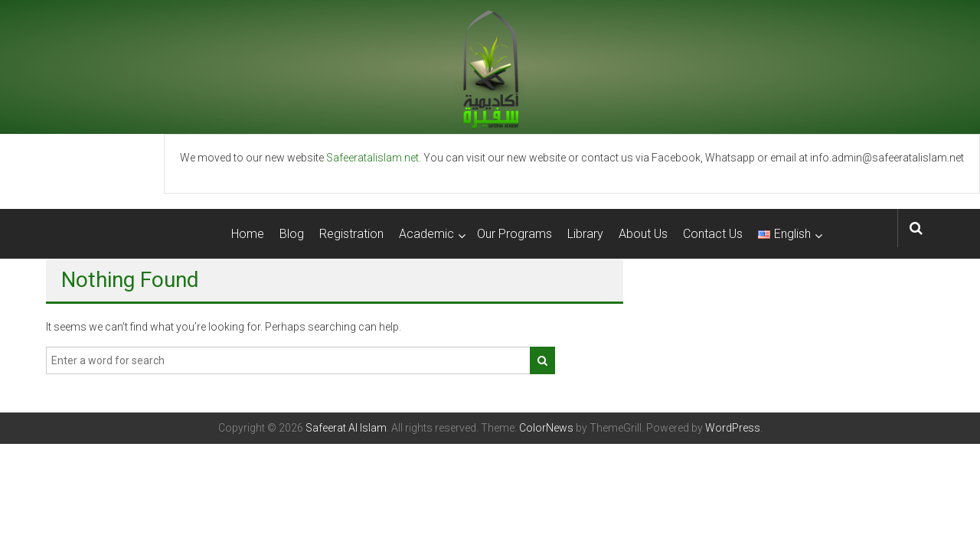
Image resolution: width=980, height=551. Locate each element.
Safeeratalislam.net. (374, 158)
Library (585, 234)
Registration (351, 234)
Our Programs (514, 234)
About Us (643, 234)
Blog (292, 234)
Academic (426, 234)
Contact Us (713, 234)
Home (248, 234)
